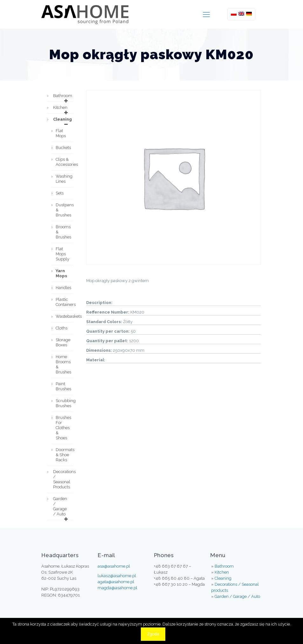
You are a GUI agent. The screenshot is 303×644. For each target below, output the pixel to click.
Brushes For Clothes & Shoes (63, 428)
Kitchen (62, 109)
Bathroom (63, 97)
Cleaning (62, 121)
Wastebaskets (64, 316)
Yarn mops (61, 273)
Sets (60, 193)
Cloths (62, 328)
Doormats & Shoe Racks (64, 455)
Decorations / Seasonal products (63, 479)
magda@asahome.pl (117, 588)
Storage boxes (63, 342)
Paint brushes (63, 386)
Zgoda (153, 634)
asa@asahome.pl (114, 566)
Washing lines (64, 179)
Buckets (63, 148)
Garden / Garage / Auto (62, 508)
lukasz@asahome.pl (117, 576)
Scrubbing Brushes (64, 403)
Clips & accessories (64, 162)
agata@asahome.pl (116, 582)
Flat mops (61, 133)
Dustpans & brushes (64, 210)
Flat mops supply (62, 254)
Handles (63, 288)
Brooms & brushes (63, 232)
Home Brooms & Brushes (63, 364)
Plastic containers (64, 302)
